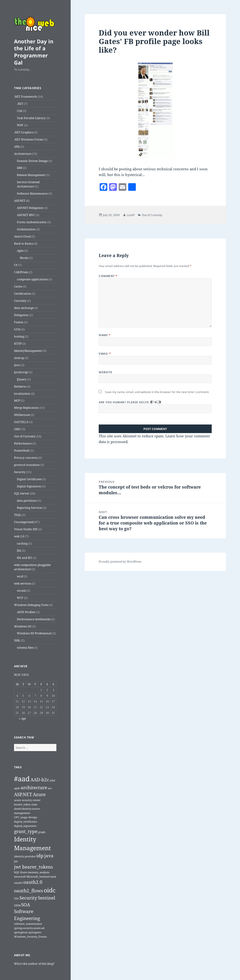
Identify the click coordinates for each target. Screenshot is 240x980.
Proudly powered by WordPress (120, 562)
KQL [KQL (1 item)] (17, 872)
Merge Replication (26, 408)
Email (105, 354)
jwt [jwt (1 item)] (16, 861)
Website (105, 372)
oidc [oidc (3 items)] (50, 890)
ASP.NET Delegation (30, 208)
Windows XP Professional (34, 633)
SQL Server (22, 493)
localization (22, 394)
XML (17, 640)
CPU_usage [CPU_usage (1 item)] (21, 817)
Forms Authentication (32, 222)
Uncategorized (24, 522)
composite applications (32, 279)
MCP (17, 401)
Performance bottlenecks (34, 619)
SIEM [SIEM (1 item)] (17, 905)
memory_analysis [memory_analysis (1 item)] (39, 872)
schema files (25, 648)
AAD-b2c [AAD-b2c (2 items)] (40, 780)
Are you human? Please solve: (155, 407)
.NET (20, 104)
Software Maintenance (32, 194)
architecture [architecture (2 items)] (34, 788)
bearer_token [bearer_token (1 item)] (22, 804)
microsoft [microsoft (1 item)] (20, 877)
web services (22, 583)
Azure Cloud (22, 236)
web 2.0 (19, 536)
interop (19, 358)
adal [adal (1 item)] (52, 780)
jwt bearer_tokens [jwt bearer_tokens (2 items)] (34, 867)
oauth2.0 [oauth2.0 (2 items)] (33, 882)
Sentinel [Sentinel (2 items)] (47, 898)
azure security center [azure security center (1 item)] (27, 800)
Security (20, 472)
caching (22, 543)
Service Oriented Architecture (28, 184)
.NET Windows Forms (29, 139)
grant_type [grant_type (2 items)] (26, 831)
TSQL (18, 515)
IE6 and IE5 (24, 558)
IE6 (19, 551)
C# (16, 265)
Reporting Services (29, 508)
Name (105, 335)
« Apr (23, 719)
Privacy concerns (26, 458)
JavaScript (21, 372)
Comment (108, 276)
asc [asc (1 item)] (50, 788)
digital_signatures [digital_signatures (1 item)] (25, 826)
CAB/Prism (21, 272)
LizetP (131, 215)
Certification (22, 294)
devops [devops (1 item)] (33, 817)
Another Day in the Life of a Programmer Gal (34, 52)
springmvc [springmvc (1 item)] (35, 932)
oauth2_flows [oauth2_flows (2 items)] (29, 891)
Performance (23, 443)
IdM (20, 168)
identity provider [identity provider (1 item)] (25, 856)
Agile (20, 251)
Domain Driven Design (32, 161)
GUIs (17, 329)
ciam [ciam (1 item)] (34, 804)
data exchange (24, 308)
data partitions (27, 501)
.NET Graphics (24, 132)
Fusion (19, 322)
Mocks (24, 258)
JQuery (22, 379)
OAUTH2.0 (21, 422)
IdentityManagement (28, 351)
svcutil (21, 591)
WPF (20, 125)
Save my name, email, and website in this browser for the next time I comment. (157, 392)
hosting (19, 336)
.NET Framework (25, 97)
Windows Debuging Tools (31, 605)
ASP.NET (20, 201)
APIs (17, 147)
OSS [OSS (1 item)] (16, 899)
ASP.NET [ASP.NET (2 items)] (23, 794)
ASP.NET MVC (26, 215)
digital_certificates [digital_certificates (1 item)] (26, 822)
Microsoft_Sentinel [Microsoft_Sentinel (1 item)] (38, 877)
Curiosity (20, 301)
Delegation (21, 315)
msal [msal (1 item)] (53, 877)
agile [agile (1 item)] (17, 788)
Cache (18, 286)
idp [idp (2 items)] (40, 856)
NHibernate (22, 415)
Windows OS (23, 626)
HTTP (18, 344)
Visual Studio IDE (26, 529)
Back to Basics (24, 244)
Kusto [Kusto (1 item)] (24, 872)
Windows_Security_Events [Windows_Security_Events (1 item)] (30, 937)
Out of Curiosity (25, 436)
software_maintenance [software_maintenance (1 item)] (28, 924)
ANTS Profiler (26, 612)
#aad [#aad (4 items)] (22, 779)
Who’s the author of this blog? (34, 964)
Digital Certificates (29, 479)
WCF (20, 598)
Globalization (26, 229)
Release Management (31, 175)
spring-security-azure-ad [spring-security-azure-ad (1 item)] (29, 928)
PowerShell (22, 451)
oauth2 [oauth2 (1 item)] (18, 883)
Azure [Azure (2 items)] (39, 794)
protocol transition (27, 465)
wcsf (20, 576)
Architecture (23, 154)
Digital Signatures (29, 486)
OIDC (17, 429)
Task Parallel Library (31, 118)
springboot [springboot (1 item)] (21, 932)
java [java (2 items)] (49, 856)
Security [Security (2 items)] (28, 898)
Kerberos (20, 386)
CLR (20, 111)
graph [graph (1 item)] (42, 832)
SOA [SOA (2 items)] (26, 905)
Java (17, 365)
